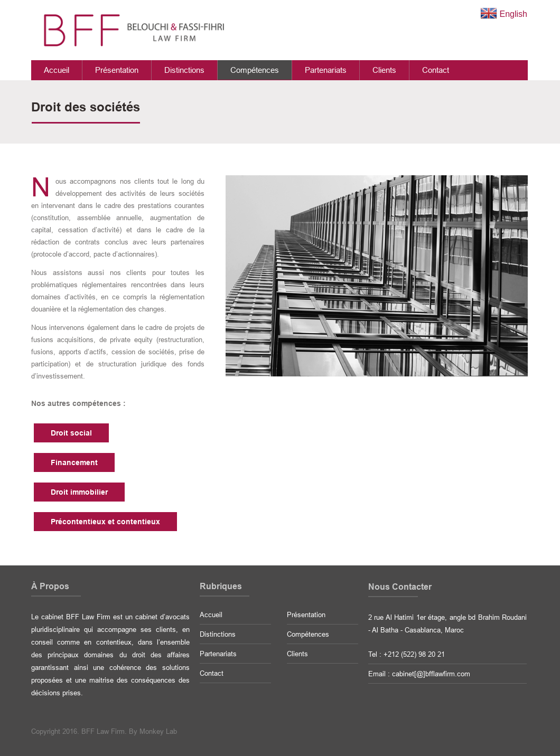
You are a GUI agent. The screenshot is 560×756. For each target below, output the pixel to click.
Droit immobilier (79, 492)
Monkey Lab (158, 731)
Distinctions (184, 70)
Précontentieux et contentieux (105, 522)
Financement (74, 462)
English (504, 14)
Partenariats (326, 70)
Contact (436, 70)
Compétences (255, 70)
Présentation (117, 70)
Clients (384, 70)
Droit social (71, 433)
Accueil (57, 70)
